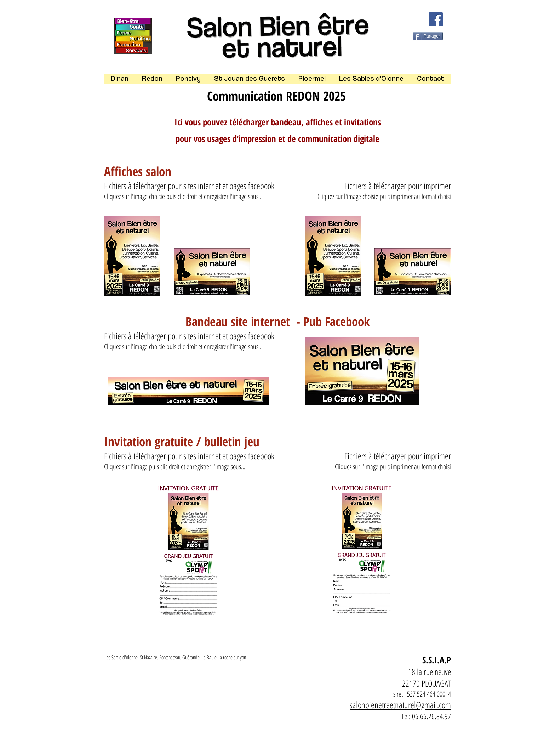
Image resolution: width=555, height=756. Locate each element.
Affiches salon (138, 171)
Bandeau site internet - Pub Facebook (277, 321)
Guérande (191, 657)
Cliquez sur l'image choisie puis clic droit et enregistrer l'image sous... (183, 196)
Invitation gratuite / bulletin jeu (183, 441)
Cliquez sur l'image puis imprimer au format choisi (393, 467)
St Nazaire (148, 657)
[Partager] (428, 36)
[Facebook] (436, 19)
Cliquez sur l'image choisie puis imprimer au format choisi (384, 196)
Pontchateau (170, 657)
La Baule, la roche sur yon (224, 657)
